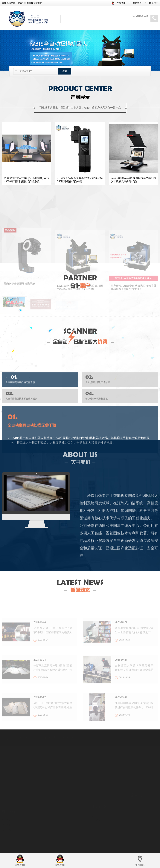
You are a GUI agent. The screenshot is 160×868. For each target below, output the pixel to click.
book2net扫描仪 (87, 735)
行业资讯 (96, 817)
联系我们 (154, 3)
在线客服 (119, 3)
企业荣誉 (6, 821)
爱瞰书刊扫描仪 (26, 735)
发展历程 (6, 825)
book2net (68, 735)
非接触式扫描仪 (49, 735)
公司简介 (137, 3)
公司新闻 (96, 812)
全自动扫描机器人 (111, 735)
